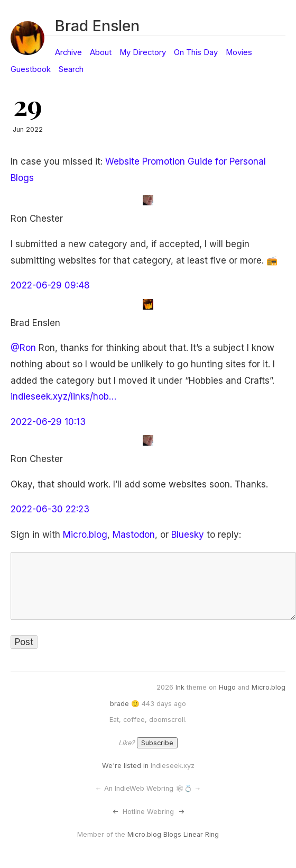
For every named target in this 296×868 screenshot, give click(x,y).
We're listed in (125, 766)
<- (115, 812)
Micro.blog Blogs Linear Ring (173, 834)
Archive (68, 52)
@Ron (23, 348)
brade (119, 704)
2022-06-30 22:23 (50, 509)
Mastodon (134, 535)
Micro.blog (85, 535)
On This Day (196, 52)
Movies (239, 52)
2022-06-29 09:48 (50, 285)
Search (71, 69)
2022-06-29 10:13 (48, 422)
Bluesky (188, 535)
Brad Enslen (97, 26)
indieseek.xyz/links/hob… (63, 396)
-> (181, 812)
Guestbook (31, 69)
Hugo (227, 687)
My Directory (143, 52)
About (101, 52)
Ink (180, 687)
